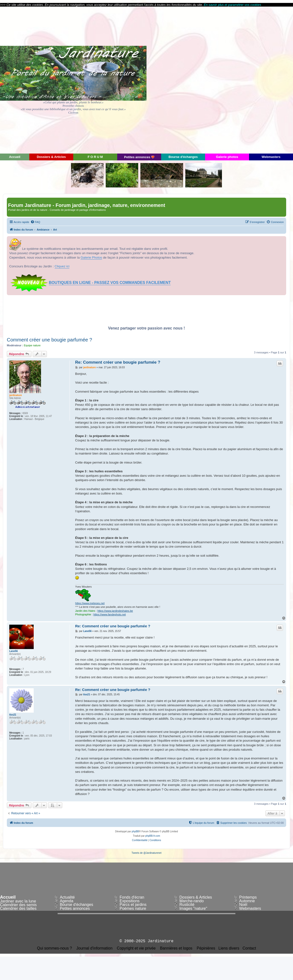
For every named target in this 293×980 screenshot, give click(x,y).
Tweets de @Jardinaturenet (146, 853)
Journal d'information (94, 948)
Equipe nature (32, 345)
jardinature (16, 395)
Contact (249, 948)
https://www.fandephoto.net (110, 614)
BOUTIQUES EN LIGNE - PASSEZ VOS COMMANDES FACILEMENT (110, 283)
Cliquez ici (62, 266)
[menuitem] (35, 222)
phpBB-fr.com (153, 836)
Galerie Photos (91, 257)
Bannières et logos (176, 948)
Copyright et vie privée (136, 948)
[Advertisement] (249, 80)
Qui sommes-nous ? (55, 948)
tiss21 (13, 715)
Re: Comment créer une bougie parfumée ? (118, 362)
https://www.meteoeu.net (90, 603)
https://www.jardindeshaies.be (115, 611)
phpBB (135, 831)
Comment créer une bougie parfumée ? (49, 340)
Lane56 (13, 651)
